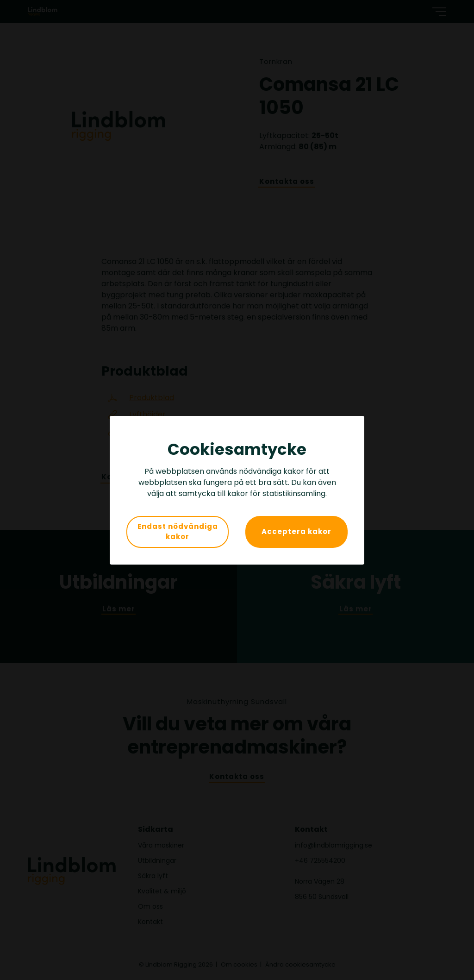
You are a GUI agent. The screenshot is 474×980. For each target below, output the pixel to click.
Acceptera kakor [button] (296, 531)
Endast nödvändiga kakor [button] (178, 532)
